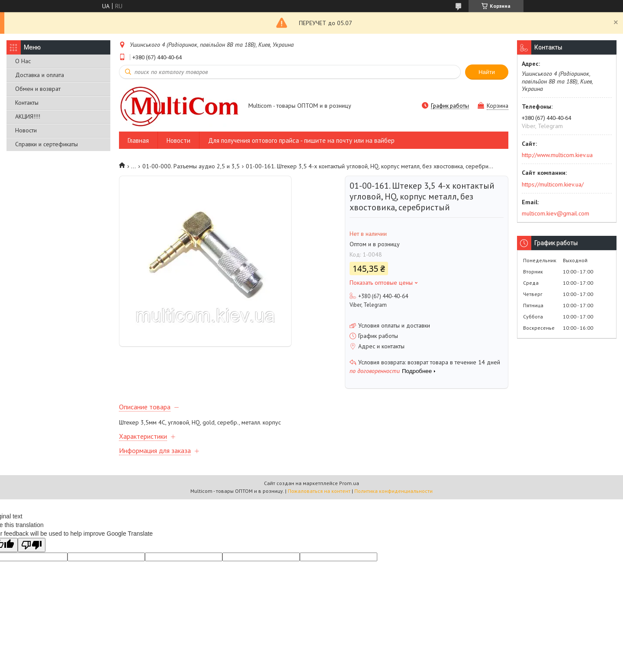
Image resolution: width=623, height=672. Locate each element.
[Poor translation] (32, 545)
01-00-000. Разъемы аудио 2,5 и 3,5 (191, 166)
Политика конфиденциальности (393, 491)
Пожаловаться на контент (319, 491)
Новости (26, 130)
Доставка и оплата (40, 75)
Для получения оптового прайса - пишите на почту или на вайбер (301, 140)
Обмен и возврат (38, 89)
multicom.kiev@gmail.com (556, 213)
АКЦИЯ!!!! (28, 116)
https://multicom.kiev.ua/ (553, 184)
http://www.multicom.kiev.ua (557, 155)
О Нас (23, 61)
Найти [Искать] (487, 72)
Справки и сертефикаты (47, 144)
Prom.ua (349, 483)
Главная (138, 140)
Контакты (27, 103)
